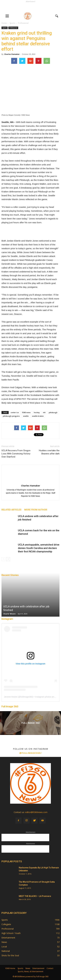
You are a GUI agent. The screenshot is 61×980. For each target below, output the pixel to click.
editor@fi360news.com (36, 812)
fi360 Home (10, 968)
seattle (26, 416)
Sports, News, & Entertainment (30, 971)
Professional (13, 28)
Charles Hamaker (12, 54)
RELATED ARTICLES (11, 510)
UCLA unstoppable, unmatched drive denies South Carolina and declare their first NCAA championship (39, 548)
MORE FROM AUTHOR (36, 510)
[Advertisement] (31, 7)
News (4, 942)
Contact (50, 968)
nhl (44, 412)
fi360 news (26, 412)
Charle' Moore (9, 614)
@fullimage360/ (30, 753)
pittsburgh (53, 412)
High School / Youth (11, 933)
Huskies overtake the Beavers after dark (49, 452)
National (6, 951)
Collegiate (6, 924)
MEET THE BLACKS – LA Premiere (35, 896)
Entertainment (8, 938)
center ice (15, 412)
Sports (5, 28)
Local (4, 947)
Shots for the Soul (10, 955)
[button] (57, 16)
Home (4, 23)
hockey (37, 412)
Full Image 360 (10, 706)
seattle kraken (38, 416)
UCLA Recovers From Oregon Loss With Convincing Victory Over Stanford (16, 454)
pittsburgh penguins (11, 416)
